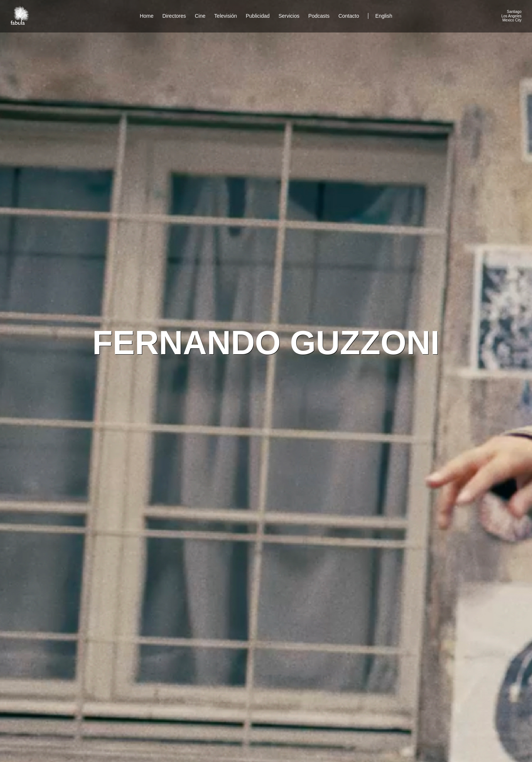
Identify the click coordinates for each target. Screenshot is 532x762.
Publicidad (258, 16)
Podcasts (319, 16)
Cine (200, 16)
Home (146, 16)
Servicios (289, 16)
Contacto (349, 16)
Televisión (226, 16)
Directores (174, 16)
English (384, 16)
